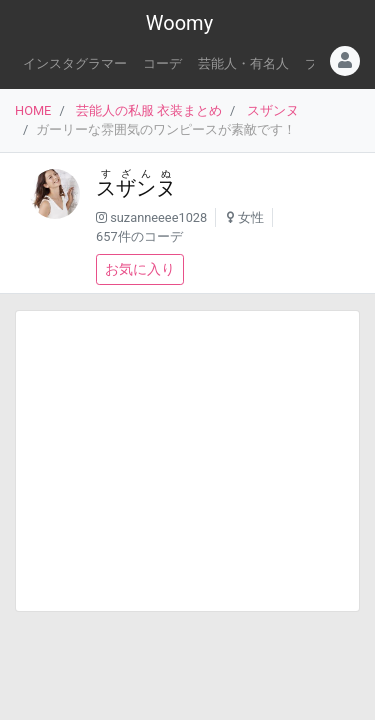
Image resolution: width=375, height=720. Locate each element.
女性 (251, 217)
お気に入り (140, 269)
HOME (33, 110)
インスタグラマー (75, 63)
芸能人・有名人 (243, 63)
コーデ (162, 63)
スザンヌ (273, 110)
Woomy (179, 23)
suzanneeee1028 (158, 217)
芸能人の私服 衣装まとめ (149, 110)
